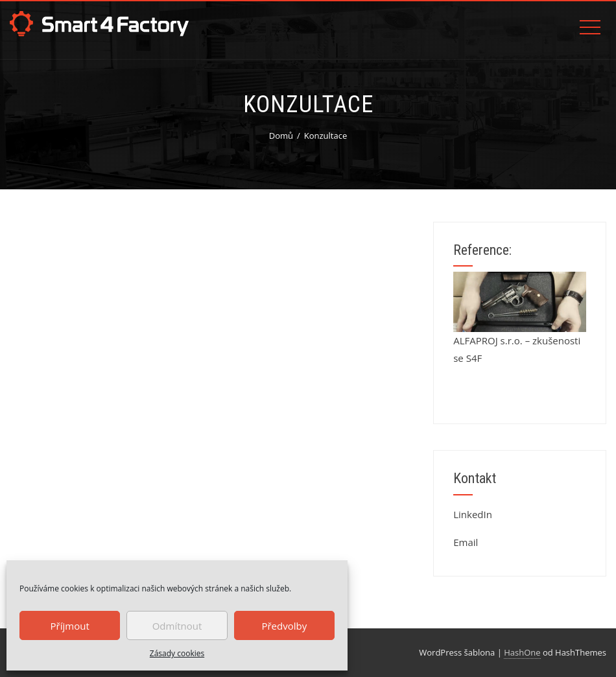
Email (466, 542)
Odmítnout (177, 626)
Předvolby (284, 626)
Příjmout (70, 626)
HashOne (522, 652)
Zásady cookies (177, 653)
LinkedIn (473, 514)
